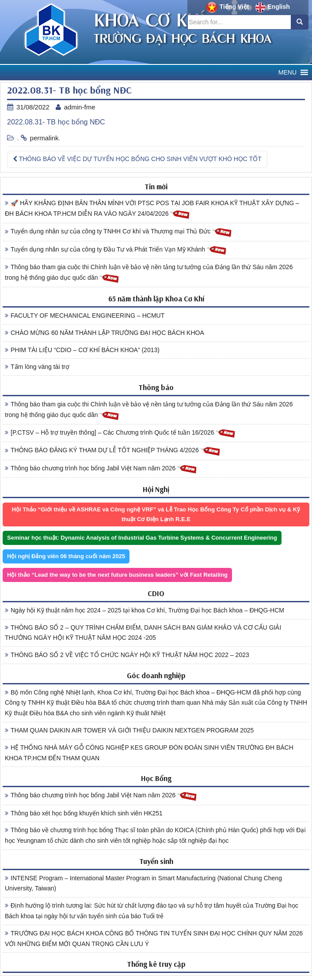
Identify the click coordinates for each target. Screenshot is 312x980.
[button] (287, 73)
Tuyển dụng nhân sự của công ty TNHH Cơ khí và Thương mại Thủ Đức (118, 232)
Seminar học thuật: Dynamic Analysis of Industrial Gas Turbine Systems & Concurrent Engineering (142, 538)
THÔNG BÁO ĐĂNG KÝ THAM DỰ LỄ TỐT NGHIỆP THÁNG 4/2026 (113, 451)
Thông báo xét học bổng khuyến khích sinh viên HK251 (84, 813)
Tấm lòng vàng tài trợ (37, 367)
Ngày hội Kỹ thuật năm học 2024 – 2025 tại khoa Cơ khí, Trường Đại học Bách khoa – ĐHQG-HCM (145, 610)
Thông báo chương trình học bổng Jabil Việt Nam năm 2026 (101, 469)
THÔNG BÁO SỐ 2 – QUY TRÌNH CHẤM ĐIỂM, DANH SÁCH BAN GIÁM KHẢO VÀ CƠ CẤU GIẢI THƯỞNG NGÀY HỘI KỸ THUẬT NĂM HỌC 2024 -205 (143, 633)
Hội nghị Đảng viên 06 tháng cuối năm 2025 (66, 556)
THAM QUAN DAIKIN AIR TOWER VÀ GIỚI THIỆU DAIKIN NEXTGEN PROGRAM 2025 (129, 730)
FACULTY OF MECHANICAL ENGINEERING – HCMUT (85, 315)
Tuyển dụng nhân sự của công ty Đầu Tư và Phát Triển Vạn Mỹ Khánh (116, 250)
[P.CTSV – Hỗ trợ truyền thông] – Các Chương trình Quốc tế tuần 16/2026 (120, 433)
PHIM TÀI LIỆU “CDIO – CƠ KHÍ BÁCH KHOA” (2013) (82, 350)
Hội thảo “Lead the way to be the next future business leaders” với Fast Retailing (117, 575)
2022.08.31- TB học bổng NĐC (56, 122)
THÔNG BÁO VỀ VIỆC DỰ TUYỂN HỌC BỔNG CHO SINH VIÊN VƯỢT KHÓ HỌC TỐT (137, 159)
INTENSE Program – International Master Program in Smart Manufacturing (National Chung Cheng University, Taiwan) (143, 883)
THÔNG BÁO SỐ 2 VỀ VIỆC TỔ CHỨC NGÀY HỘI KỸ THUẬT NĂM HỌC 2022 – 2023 (127, 655)
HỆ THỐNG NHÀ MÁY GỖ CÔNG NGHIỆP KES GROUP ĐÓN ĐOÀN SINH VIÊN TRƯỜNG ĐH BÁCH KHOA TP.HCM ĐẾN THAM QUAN (149, 753)
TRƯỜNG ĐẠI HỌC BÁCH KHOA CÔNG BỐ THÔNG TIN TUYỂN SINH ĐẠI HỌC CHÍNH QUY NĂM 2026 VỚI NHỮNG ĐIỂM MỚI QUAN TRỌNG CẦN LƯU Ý (154, 939)
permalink (44, 138)
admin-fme (80, 107)
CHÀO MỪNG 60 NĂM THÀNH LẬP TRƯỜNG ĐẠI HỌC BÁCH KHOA (105, 333)
